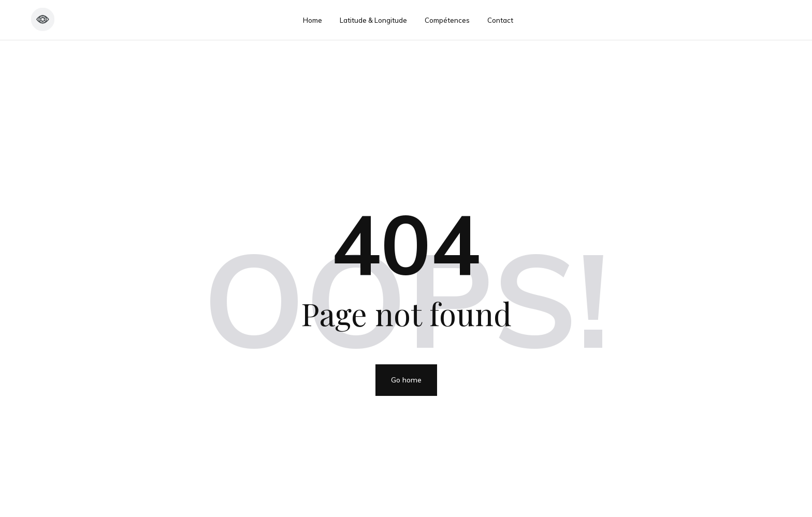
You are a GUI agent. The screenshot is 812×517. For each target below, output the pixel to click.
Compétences (447, 20)
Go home (406, 380)
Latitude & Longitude (373, 20)
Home (313, 20)
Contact (500, 20)
